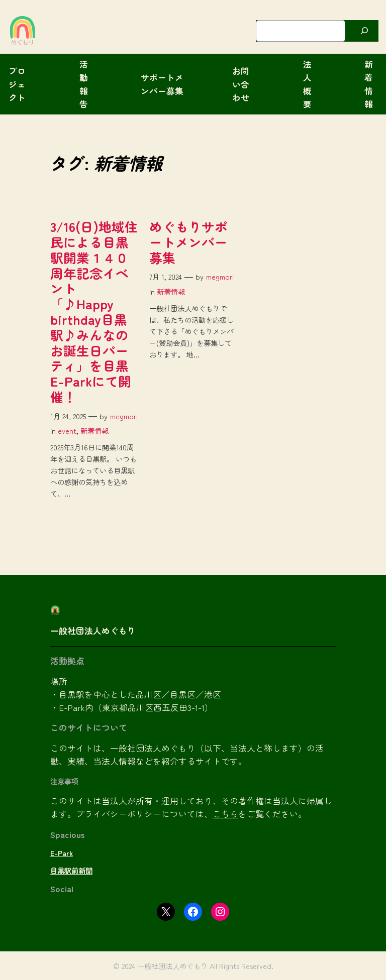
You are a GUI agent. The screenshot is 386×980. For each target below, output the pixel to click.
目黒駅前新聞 (71, 870)
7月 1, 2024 (166, 276)
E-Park (62, 853)
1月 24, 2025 (68, 416)
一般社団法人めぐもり (93, 631)
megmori (124, 416)
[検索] (364, 31)
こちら (225, 814)
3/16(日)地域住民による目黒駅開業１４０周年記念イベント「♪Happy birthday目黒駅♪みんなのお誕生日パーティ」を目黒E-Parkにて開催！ (94, 312)
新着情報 (94, 431)
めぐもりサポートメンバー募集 (188, 242)
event (67, 431)
